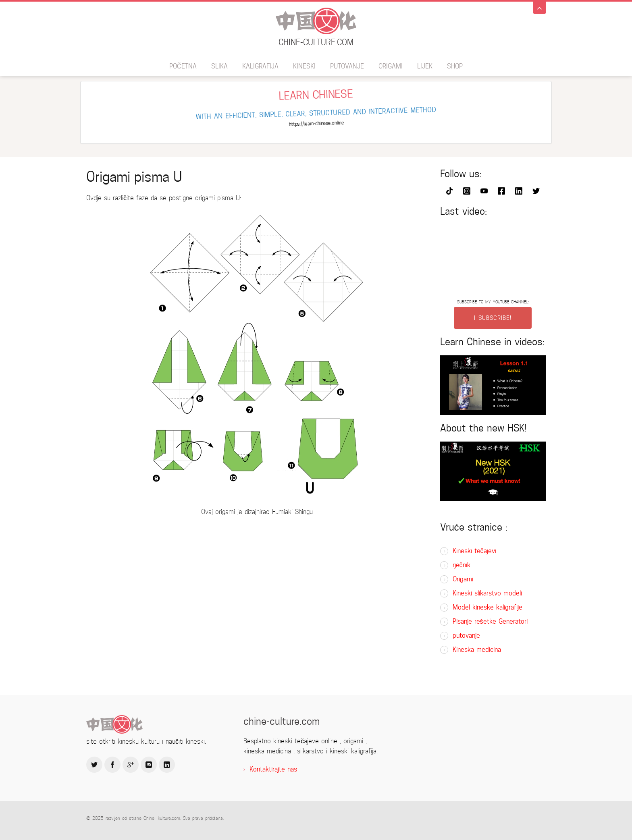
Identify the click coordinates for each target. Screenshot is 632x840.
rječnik (462, 565)
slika (219, 66)
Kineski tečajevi (474, 551)
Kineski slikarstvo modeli (487, 593)
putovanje (347, 66)
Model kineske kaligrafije (488, 607)
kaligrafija (260, 66)
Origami (391, 66)
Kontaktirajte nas (273, 769)
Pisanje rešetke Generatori (490, 621)
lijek (425, 66)
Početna (183, 66)
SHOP (455, 66)
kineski (304, 66)
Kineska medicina (477, 650)
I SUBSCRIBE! (493, 318)
